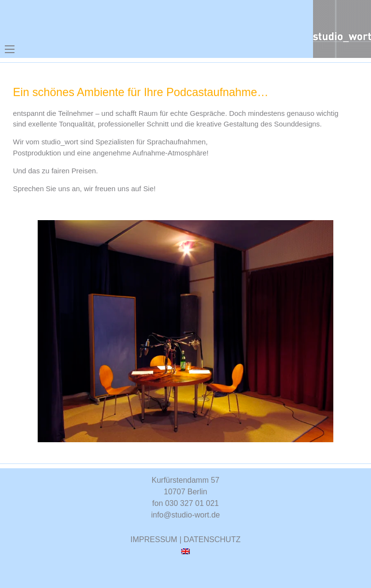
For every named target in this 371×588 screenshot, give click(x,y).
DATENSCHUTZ (212, 539)
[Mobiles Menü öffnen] (10, 49)
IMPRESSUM (154, 539)
